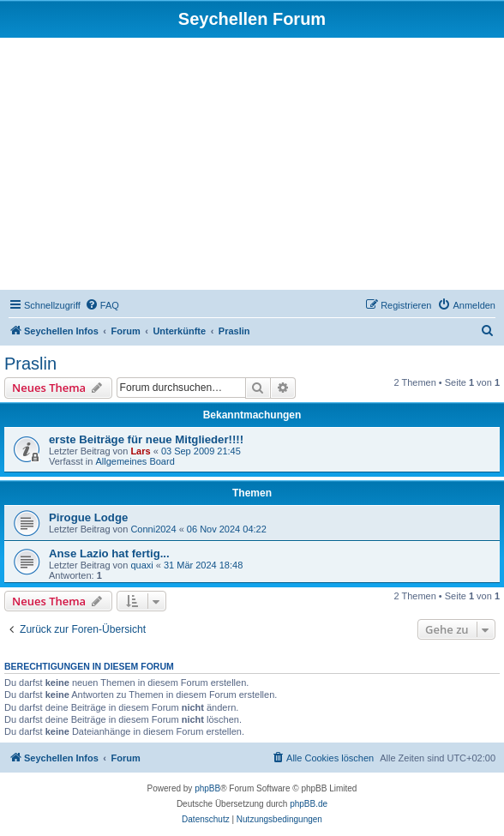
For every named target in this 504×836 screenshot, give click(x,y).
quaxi (141, 565)
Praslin (30, 364)
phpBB (207, 788)
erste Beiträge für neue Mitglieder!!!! (146, 439)
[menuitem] (102, 305)
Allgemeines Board (135, 461)
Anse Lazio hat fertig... (109, 553)
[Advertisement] (252, 166)
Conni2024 (153, 529)
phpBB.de (309, 804)
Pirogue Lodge (88, 517)
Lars (140, 451)
